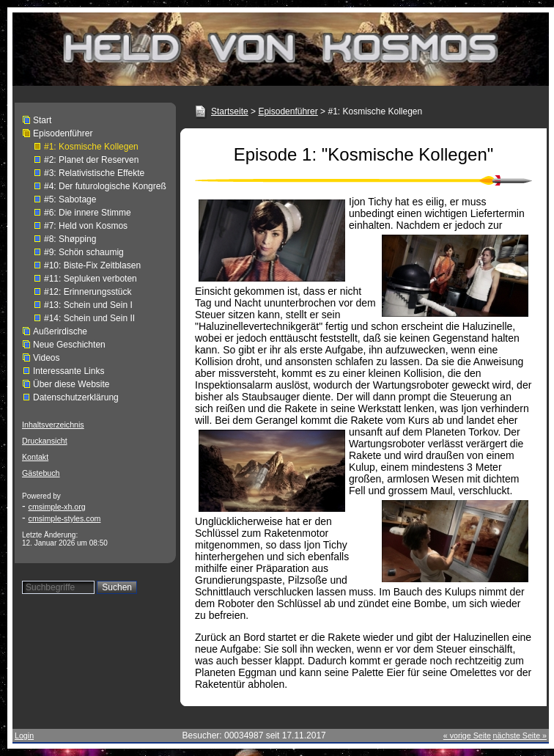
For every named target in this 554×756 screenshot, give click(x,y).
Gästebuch (41, 473)
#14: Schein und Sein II (89, 318)
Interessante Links (69, 371)
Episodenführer (63, 133)
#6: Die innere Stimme (88, 213)
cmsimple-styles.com (65, 518)
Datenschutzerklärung (76, 397)
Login (24, 735)
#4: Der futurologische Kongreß (105, 186)
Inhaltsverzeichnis (53, 425)
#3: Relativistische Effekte (94, 173)
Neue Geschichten (69, 345)
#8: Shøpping (70, 239)
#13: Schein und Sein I (88, 305)
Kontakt (35, 457)
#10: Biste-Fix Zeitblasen (92, 265)
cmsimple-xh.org (57, 507)
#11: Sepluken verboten (91, 279)
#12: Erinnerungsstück (88, 292)
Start (42, 120)
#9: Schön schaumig (84, 252)
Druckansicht (45, 441)
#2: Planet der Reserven (91, 160)
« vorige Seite (467, 735)
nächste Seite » (520, 735)
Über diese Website (71, 384)
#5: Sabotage (70, 199)
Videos (46, 358)
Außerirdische (60, 331)
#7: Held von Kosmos (86, 226)
